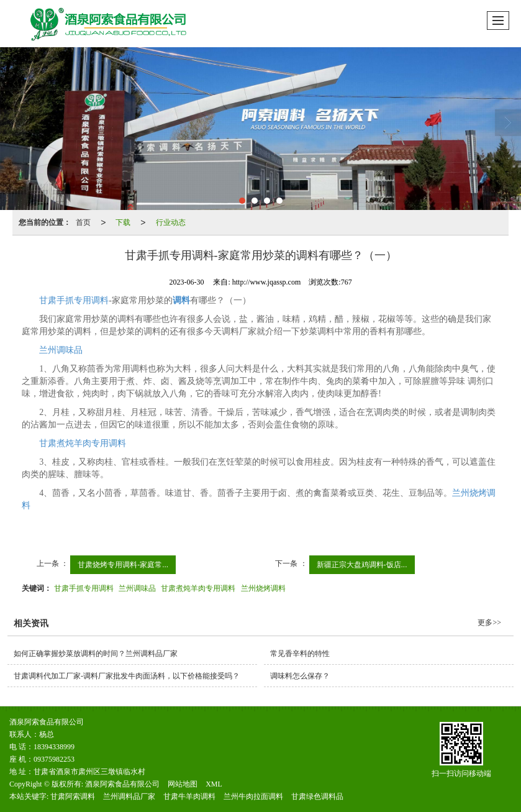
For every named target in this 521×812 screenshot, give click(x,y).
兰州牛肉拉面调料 (253, 796)
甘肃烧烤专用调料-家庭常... (123, 565)
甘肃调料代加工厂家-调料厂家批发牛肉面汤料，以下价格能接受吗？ (130, 676)
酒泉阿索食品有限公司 (122, 784)
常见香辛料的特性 (300, 654)
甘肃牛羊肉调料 (189, 796)
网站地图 (183, 784)
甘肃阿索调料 (73, 796)
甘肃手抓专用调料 (74, 300)
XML (214, 784)
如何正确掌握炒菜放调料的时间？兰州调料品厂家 (96, 654)
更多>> (489, 623)
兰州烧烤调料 (263, 588)
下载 (123, 222)
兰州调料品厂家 (129, 796)
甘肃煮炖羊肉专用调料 (83, 443)
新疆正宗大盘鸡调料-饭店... (362, 565)
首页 (83, 222)
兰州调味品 (61, 350)
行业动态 (171, 222)
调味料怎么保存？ (300, 676)
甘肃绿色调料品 (317, 796)
